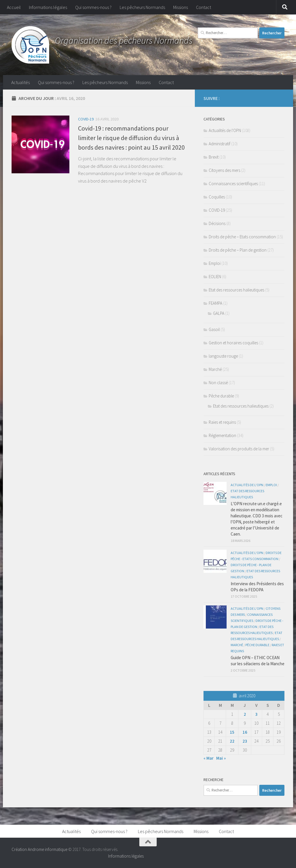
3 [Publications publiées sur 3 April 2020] (256, 714)
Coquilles (217, 197)
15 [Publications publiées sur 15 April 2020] (232, 732)
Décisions (217, 223)
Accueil (14, 7)
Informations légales (48, 7)
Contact (203, 7)
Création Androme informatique (39, 849)
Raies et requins (222, 422)
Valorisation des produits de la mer (239, 449)
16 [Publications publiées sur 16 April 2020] (245, 732)
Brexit (214, 157)
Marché (215, 369)
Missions (181, 7)
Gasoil (214, 329)
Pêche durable (221, 396)
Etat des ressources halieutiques (236, 290)
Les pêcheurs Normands (142, 7)
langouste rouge (223, 356)
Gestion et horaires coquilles (233, 343)
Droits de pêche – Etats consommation (242, 237)
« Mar (209, 758)
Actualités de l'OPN (225, 130)
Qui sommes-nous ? (93, 7)
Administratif (220, 144)
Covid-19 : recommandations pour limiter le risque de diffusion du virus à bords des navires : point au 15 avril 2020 (131, 138)
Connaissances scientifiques (233, 184)
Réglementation (222, 435)
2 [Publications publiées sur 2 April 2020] (245, 714)
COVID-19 (86, 119)
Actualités (21, 82)
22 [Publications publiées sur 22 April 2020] (232, 741)
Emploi (215, 263)
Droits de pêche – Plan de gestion (238, 250)
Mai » (221, 758)
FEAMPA (215, 303)
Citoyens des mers (224, 170)
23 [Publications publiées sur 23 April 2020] (245, 741)
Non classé (218, 383)
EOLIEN (215, 277)
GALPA (219, 313)
